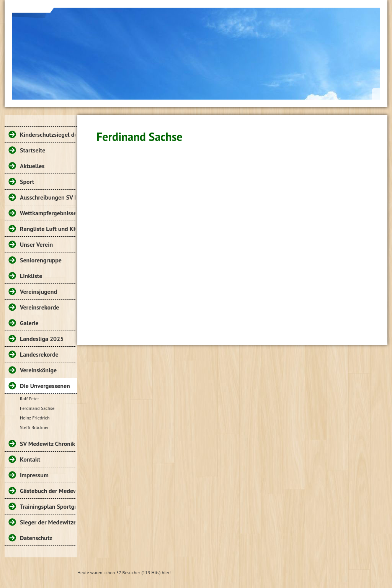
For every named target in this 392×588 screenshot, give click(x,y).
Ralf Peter (29, 399)
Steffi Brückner (34, 427)
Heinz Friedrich (35, 418)
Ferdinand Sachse (37, 408)
